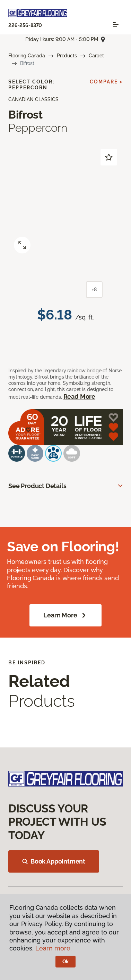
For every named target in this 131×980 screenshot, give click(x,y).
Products (67, 56)
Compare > (106, 82)
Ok (66, 962)
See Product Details (37, 486)
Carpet (96, 56)
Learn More (65, 615)
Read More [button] (79, 396)
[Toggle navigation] (116, 25)
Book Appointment (54, 861)
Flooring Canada (27, 56)
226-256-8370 (25, 25)
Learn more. (54, 948)
